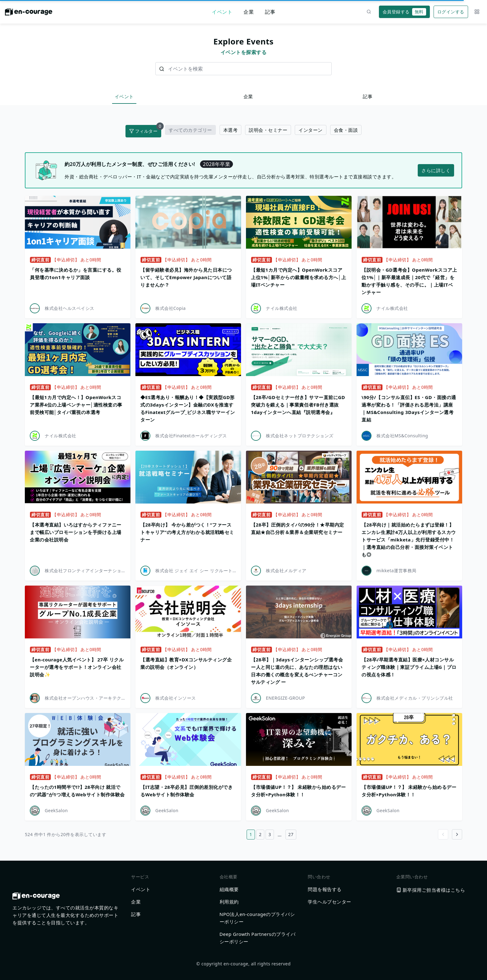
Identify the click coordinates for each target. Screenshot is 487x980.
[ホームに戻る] (29, 14)
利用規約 (229, 902)
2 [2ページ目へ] (260, 834)
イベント (222, 12)
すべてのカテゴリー (190, 130)
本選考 (231, 130)
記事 (270, 12)
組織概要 (229, 889)
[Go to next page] (457, 834)
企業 (249, 12)
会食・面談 (346, 130)
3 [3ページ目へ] (270, 834)
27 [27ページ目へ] (291, 834)
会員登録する (404, 12)
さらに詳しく (436, 170)
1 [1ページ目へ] (251, 834)
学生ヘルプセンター (330, 902)
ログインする (451, 12)
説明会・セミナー (268, 130)
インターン (311, 130)
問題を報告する (325, 889)
